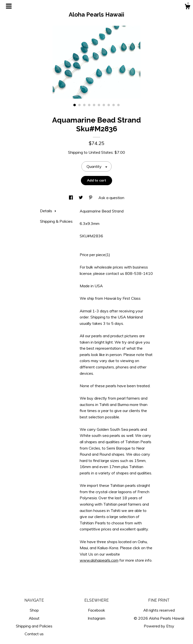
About (34, 618)
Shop (34, 610)
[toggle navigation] (9, 6)
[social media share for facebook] (71, 198)
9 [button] (114, 105)
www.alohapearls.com (99, 560)
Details (48, 211)
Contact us (34, 634)
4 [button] (89, 105)
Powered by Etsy (159, 626)
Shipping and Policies (34, 626)
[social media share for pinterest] (91, 198)
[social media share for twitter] (81, 198)
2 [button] (79, 105)
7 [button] (104, 105)
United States (101, 152)
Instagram (96, 618)
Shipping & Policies (56, 221)
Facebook (96, 610)
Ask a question (111, 198)
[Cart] (187, 7)
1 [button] (75, 105)
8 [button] (109, 105)
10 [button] (118, 105)
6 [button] (99, 105)
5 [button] (94, 105)
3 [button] (84, 105)
